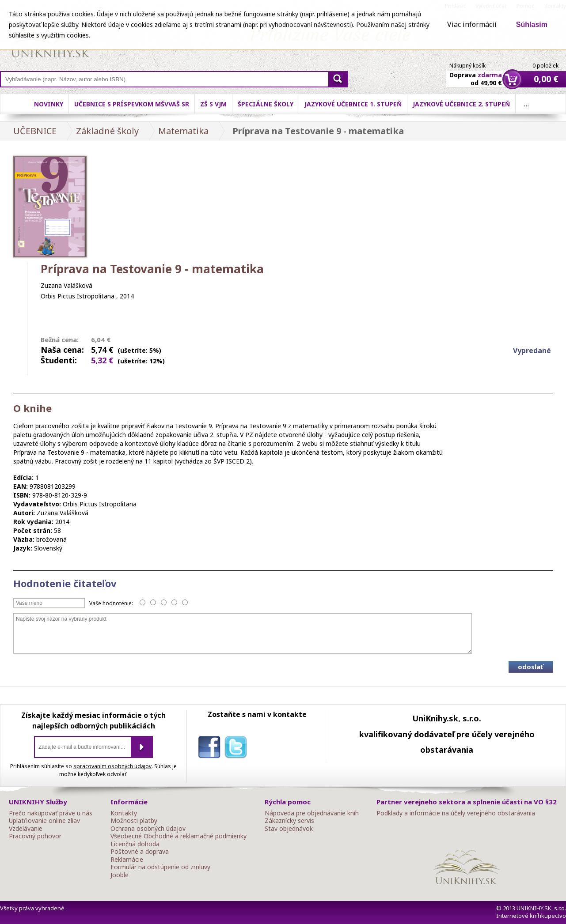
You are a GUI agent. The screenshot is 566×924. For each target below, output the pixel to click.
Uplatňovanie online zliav (44, 821)
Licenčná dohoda (135, 844)
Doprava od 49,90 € (476, 74)
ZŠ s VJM (213, 104)
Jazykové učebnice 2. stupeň (461, 104)
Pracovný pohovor (35, 836)
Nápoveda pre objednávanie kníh (312, 813)
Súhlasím (532, 25)
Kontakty (124, 813)
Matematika (183, 131)
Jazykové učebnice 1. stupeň (353, 104)
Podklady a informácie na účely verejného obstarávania (456, 813)
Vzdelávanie (26, 829)
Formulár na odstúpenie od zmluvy (160, 867)
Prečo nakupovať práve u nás (51, 813)
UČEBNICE (35, 131)
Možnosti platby (134, 821)
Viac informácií (472, 24)
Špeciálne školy (266, 104)
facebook (211, 749)
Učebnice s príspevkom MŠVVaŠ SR (132, 104)
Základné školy (107, 131)
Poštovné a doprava (140, 852)
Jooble (120, 875)
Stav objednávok (289, 829)
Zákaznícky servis (289, 821)
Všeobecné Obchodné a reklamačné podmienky (179, 836)
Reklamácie (127, 860)
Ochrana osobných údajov (148, 829)
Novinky (49, 104)
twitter (238, 749)
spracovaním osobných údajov (112, 766)
